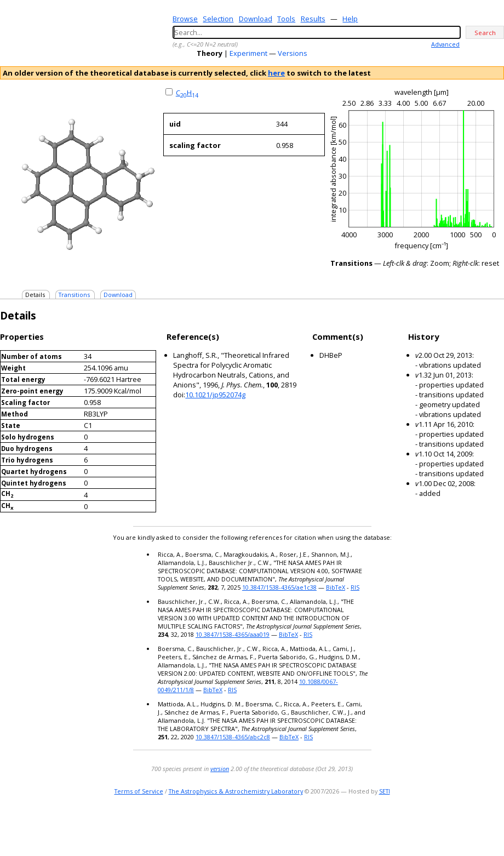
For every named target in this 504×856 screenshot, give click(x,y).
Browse (185, 19)
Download (256, 19)
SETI (385, 791)
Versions (293, 53)
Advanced (445, 44)
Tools (286, 19)
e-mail (452, 826)
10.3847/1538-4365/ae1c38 (279, 587)
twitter (465, 826)
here (276, 73)
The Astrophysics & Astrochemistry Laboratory (236, 791)
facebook (497, 826)
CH (187, 93)
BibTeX (336, 587)
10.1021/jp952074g (215, 395)
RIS (355, 587)
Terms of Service (139, 791)
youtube (481, 826)
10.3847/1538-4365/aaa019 (233, 634)
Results (313, 19)
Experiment (248, 53)
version (220, 769)
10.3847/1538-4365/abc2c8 (233, 737)
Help (350, 19)
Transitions (74, 295)
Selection (218, 19)
